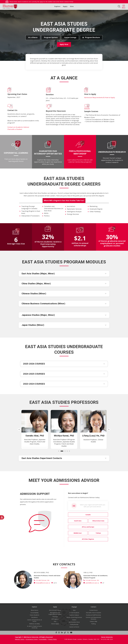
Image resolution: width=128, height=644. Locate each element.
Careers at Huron (74, 627)
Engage (74, 607)
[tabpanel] (64, 211)
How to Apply (55, 624)
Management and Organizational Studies (55, 613)
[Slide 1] (59, 451)
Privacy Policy (53, 639)
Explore (57, 6)
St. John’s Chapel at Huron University (35, 627)
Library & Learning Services (74, 617)
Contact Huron (93, 610)
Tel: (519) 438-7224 (107, 639)
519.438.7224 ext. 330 (43, 580)
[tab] (64, 201)
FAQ (55, 621)
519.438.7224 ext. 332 (92, 580)
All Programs (55, 619)
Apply (65, 6)
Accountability (34, 613)
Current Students (74, 613)
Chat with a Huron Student (94, 613)
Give (72, 6)
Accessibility (43, 639)
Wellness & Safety (35, 624)
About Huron (35, 610)
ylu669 (92, 583)
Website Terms (20, 639)
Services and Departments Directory (93, 618)
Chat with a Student (15, 129)
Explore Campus (74, 615)
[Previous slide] (19, 429)
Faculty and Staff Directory (94, 615)
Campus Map (94, 621)
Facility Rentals (74, 624)
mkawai (43, 583)
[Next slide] (109, 429)
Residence (34, 617)
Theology (55, 617)
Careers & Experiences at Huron (34, 621)
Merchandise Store (74, 622)
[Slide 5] (69, 451)
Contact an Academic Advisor (18, 127)
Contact (93, 607)
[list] (64, 429)
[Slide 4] (67, 451)
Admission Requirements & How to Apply (100, 97)
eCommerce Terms (32, 639)
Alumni (74, 620)
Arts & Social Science (55, 610)
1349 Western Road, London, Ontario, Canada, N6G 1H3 (82, 639)
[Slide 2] (62, 451)
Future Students (35, 615)
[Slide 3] (65, 451)
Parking (93, 624)
